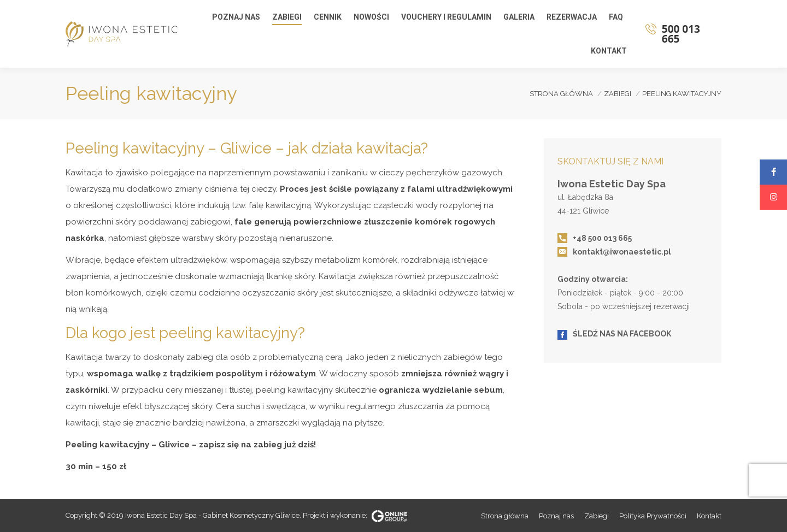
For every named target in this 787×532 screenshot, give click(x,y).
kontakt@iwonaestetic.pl (622, 252)
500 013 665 (689, 34)
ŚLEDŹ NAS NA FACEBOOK (622, 334)
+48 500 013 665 (602, 238)
